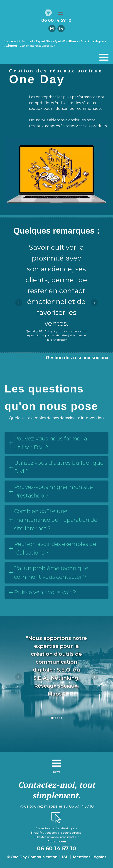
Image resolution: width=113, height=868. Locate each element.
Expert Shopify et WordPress (57, 41)
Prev (19, 303)
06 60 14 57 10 (56, 20)
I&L (65, 857)
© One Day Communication (32, 857)
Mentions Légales (90, 857)
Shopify (36, 833)
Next (94, 303)
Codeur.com (57, 841)
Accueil (27, 41)
